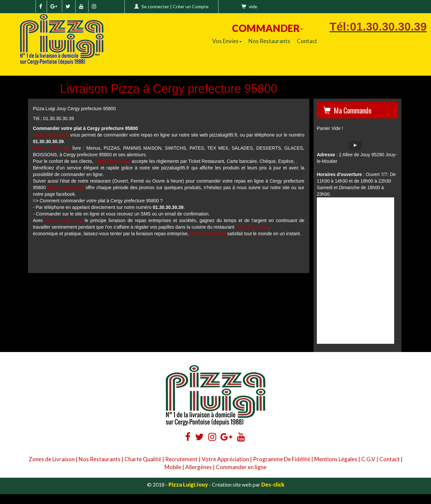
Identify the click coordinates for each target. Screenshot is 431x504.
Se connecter (155, 6)
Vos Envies (227, 41)
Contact (307, 41)
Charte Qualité (143, 459)
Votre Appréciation (225, 459)
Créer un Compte (191, 6)
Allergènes (199, 467)
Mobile (173, 467)
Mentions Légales (336, 459)
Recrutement (181, 459)
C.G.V (368, 459)
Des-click (273, 484)
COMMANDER (267, 28)
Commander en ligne (241, 467)
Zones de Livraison (52, 459)
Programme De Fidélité (282, 459)
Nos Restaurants (269, 41)
